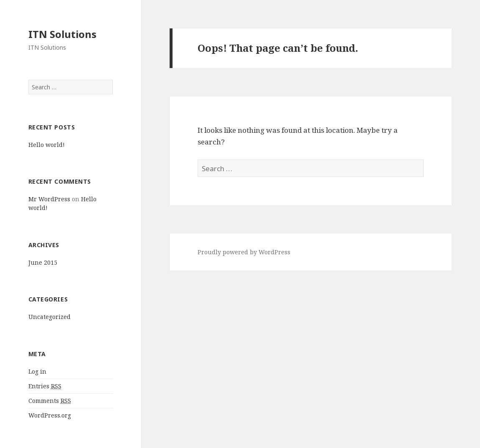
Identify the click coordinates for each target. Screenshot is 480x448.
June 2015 (43, 262)
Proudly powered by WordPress (244, 252)
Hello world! (47, 145)
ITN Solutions (62, 34)
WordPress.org (50, 415)
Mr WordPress (49, 199)
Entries (45, 386)
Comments (50, 401)
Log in (37, 371)
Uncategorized (50, 317)
